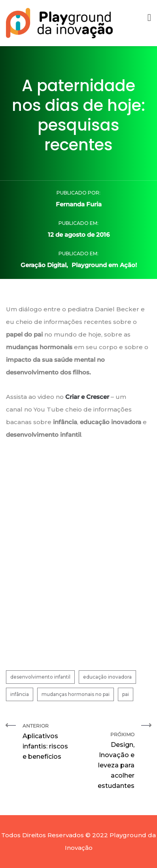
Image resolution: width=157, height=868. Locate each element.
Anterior (48, 742)
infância (20, 694)
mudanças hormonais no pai (76, 694)
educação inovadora (107, 677)
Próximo (110, 757)
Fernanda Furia (79, 204)
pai (126, 694)
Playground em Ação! (104, 265)
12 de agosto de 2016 (79, 235)
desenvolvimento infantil (40, 677)
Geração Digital (44, 265)
